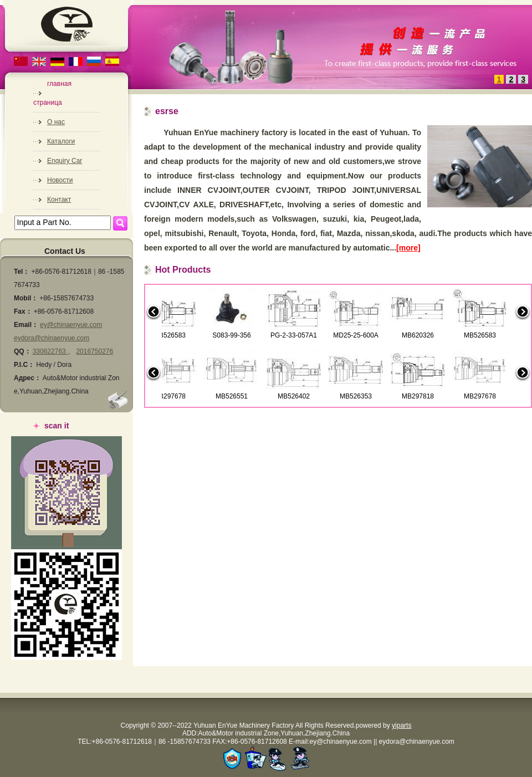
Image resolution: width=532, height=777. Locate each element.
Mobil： (26, 298)
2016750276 (94, 351)
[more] (408, 248)
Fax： (23, 311)
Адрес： (27, 378)
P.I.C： (24, 365)
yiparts (401, 725)
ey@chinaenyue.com (71, 325)
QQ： (22, 351)
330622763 (50, 351)
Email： (26, 325)
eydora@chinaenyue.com (52, 338)
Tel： (22, 272)
